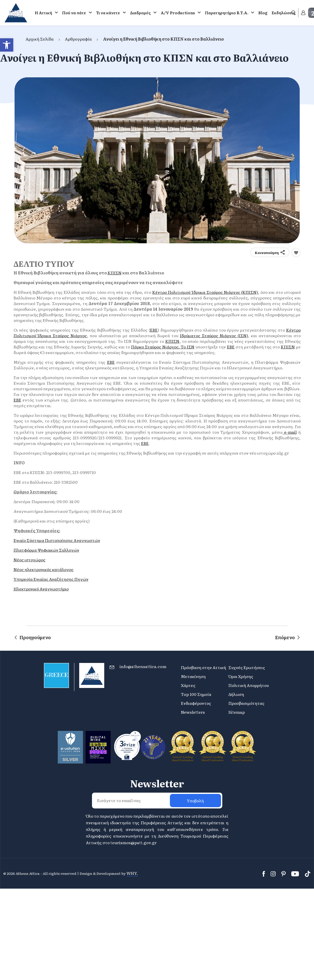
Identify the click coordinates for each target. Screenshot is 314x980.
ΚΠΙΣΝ (115, 273)
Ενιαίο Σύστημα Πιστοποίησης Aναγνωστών (57, 540)
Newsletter (157, 783)
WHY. (132, 873)
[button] (7, 45)
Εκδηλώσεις (283, 13)
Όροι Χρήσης (241, 676)
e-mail (290, 432)
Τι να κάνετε (108, 13)
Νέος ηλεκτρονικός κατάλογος (44, 569)
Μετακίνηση (193, 676)
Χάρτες (188, 685)
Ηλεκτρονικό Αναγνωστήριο (41, 589)
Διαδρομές (140, 13)
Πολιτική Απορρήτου (249, 685)
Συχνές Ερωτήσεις (247, 667)
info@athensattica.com (143, 666)
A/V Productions (178, 13)
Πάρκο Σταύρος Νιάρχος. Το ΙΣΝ (163, 347)
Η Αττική (43, 13)
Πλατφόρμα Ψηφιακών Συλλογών (46, 550)
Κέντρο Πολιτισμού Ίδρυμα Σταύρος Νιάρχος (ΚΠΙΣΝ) (205, 292)
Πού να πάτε (74, 13)
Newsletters (193, 712)
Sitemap (237, 712)
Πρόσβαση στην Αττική (203, 667)
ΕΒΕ (154, 330)
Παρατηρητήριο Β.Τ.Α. (227, 13)
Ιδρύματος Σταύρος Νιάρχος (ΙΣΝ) (214, 335)
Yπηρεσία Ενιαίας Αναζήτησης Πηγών (51, 579)
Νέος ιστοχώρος (30, 560)
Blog (263, 13)
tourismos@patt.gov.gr (133, 842)
